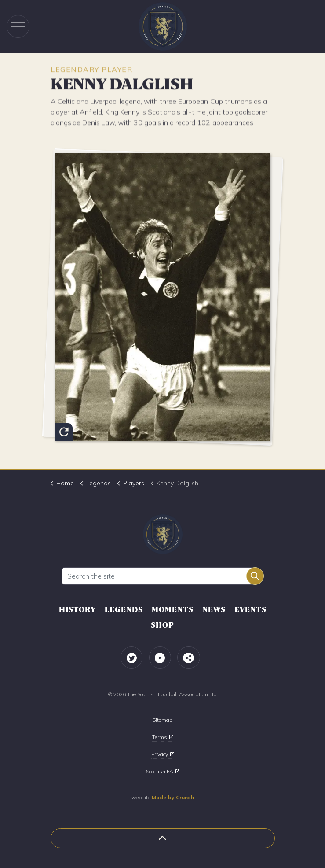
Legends (124, 610)
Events (250, 610)
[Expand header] (18, 26)
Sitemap (162, 720)
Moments (173, 610)
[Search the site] (163, 576)
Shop (162, 625)
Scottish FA (163, 771)
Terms (163, 737)
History (77, 610)
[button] (255, 576)
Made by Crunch (173, 797)
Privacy (163, 754)
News (214, 610)
